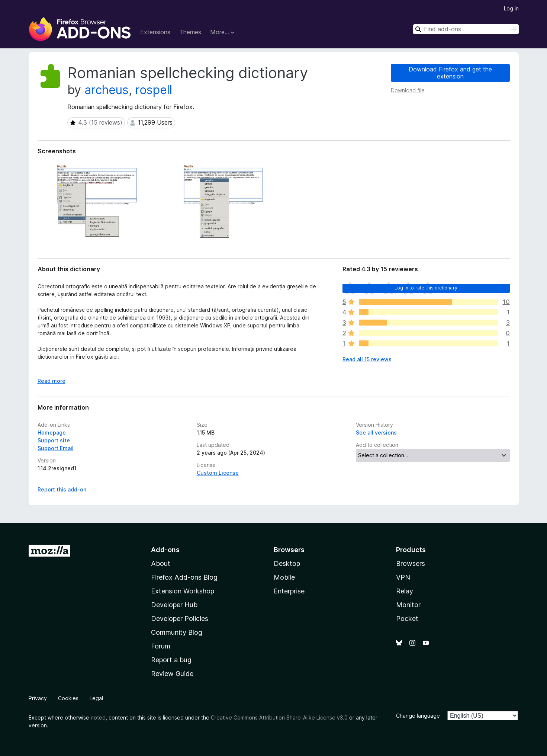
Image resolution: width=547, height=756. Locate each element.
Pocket (407, 619)
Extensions (155, 32)
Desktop (287, 563)
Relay (405, 591)
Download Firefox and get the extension (450, 73)
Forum (161, 646)
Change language (418, 716)
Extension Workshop (183, 591)
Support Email (56, 448)
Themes (190, 32)
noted (98, 717)
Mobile (284, 577)
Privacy (38, 698)
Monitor (408, 605)
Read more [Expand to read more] (52, 381)
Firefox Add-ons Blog (184, 577)
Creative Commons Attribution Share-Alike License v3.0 (279, 717)
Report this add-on (62, 489)
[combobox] (466, 29)
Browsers (411, 563)
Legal (96, 698)
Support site (54, 440)
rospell (154, 90)
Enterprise (289, 591)
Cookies (68, 698)
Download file (408, 90)
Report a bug (171, 660)
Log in (511, 8)
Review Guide (172, 674)
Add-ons (165, 550)
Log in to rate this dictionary (426, 288)
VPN (403, 577)
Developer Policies (180, 619)
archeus (107, 90)
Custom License (218, 473)
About (161, 563)
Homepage (52, 433)
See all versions (376, 433)
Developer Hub (174, 605)
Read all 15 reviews (367, 359)
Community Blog (177, 632)
